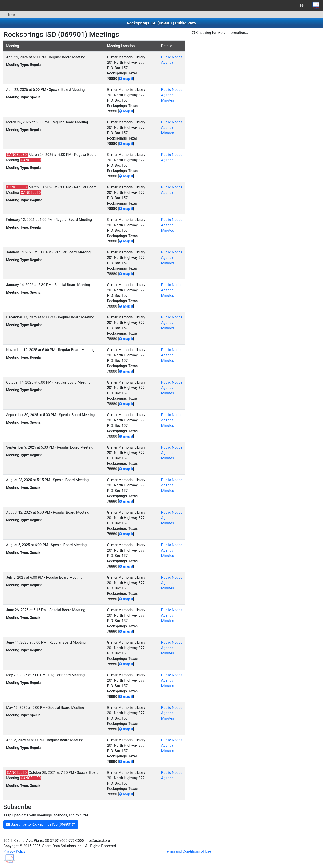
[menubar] (161, 6)
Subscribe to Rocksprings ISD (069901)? (41, 824)
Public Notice (172, 57)
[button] (302, 6)
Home (9, 15)
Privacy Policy (14, 851)
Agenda (167, 62)
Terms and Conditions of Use (188, 851)
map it (126, 79)
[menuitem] (302, 6)
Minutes (168, 100)
